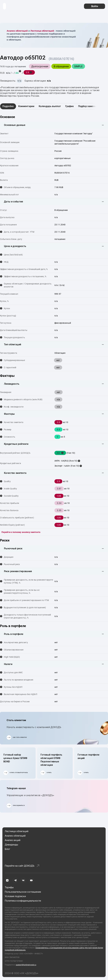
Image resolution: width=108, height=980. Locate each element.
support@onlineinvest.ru (26, 965)
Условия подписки (15, 896)
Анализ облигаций (17, 31)
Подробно (8, 106)
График (70, 106)
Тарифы (9, 887)
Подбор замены (87, 106)
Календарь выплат (50, 106)
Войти (95, 6)
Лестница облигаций (42, 31)
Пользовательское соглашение (23, 892)
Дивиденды (11, 845)
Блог (7, 849)
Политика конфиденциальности (23, 901)
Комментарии (26, 106)
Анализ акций (13, 840)
